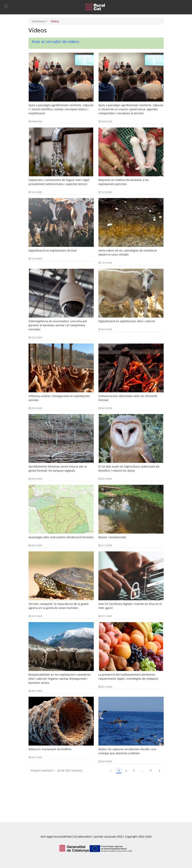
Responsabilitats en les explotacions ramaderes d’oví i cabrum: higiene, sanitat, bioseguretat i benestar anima (60, 679)
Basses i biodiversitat (112, 537)
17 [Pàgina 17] (151, 770)
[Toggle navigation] (6, 6)
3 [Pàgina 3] (134, 770)
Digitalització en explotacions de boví (53, 250)
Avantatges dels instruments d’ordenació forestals (61, 537)
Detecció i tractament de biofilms (50, 749)
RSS (120, 837)
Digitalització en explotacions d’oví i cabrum (127, 321)
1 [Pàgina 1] (119, 770)
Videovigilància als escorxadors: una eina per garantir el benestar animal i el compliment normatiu (58, 325)
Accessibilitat (63, 837)
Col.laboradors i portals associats (95, 837)
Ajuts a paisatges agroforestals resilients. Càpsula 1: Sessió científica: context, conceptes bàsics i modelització (61, 109)
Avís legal (47, 837)
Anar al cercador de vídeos (55, 42)
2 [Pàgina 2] (126, 770)
